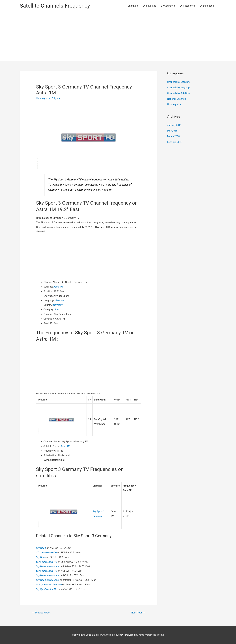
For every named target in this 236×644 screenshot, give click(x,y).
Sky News (42, 548)
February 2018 (175, 141)
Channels (133, 6)
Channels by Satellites (179, 93)
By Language (207, 6)
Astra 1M (58, 287)
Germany (58, 305)
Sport (58, 310)
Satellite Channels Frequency (56, 6)
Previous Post (42, 613)
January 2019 (175, 125)
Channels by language (179, 88)
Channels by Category (179, 82)
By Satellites (149, 6)
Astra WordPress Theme (151, 635)
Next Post (138, 613)
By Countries (168, 6)
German (60, 301)
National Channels (177, 99)
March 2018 (174, 136)
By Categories (187, 6)
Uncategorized (44, 99)
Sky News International (49, 566)
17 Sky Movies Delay (47, 553)
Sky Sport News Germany (50, 585)
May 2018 (173, 130)
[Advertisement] (118, 36)
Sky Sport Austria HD (47, 589)
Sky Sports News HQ (47, 562)
